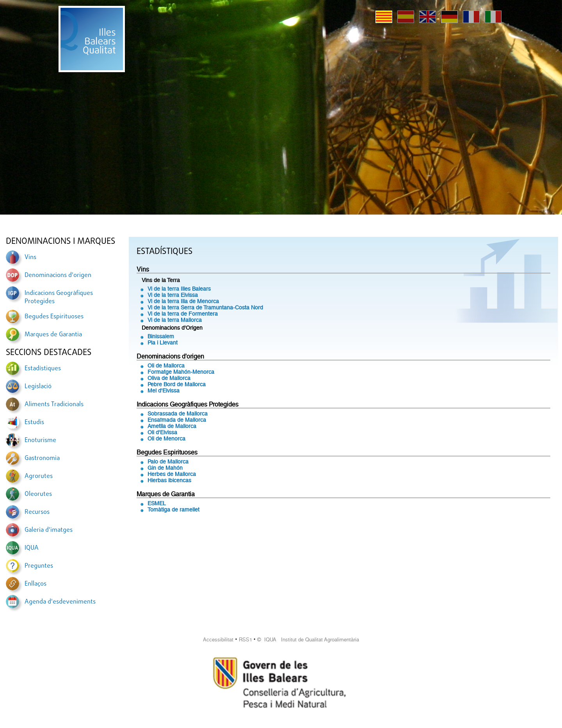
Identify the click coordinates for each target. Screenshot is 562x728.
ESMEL (157, 503)
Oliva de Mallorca (169, 378)
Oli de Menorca (166, 439)
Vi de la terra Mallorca (175, 320)
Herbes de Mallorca (172, 474)
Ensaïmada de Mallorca (177, 420)
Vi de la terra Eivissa (173, 295)
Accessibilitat (218, 640)
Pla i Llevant (163, 343)
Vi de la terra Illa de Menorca (183, 301)
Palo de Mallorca (168, 462)
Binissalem (161, 336)
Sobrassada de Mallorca (178, 414)
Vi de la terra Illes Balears (179, 289)
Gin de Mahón (165, 468)
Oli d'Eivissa (162, 432)
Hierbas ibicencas (169, 480)
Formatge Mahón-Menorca (181, 372)
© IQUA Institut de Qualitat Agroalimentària (308, 640)
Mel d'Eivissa (164, 391)
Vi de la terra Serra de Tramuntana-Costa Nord (205, 307)
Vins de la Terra (161, 280)
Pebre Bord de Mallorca (177, 384)
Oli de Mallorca (166, 366)
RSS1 (245, 640)
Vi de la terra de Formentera (183, 314)
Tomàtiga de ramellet (173, 510)
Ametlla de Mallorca (172, 426)
